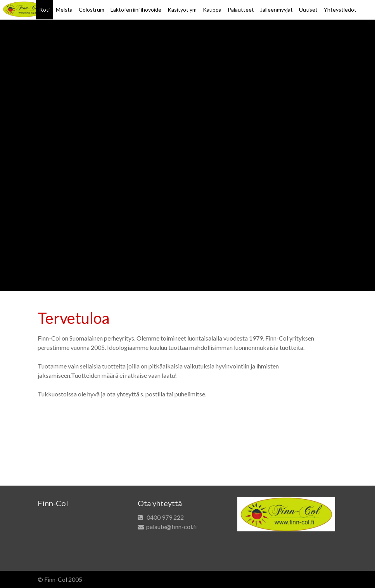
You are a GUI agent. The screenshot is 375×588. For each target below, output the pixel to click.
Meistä (64, 10)
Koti (44, 10)
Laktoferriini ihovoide (136, 10)
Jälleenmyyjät (276, 10)
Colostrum (92, 10)
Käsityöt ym (182, 10)
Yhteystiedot (340, 10)
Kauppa (212, 10)
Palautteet (241, 10)
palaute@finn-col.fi (172, 527)
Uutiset (308, 10)
